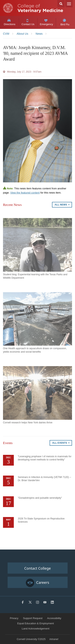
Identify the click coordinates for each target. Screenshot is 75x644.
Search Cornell (61, 4)
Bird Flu (65, 22)
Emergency (46, 22)
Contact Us (28, 23)
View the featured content (25, 193)
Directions (9, 22)
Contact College (37, 568)
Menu (69, 4)
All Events (61, 443)
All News (62, 205)
